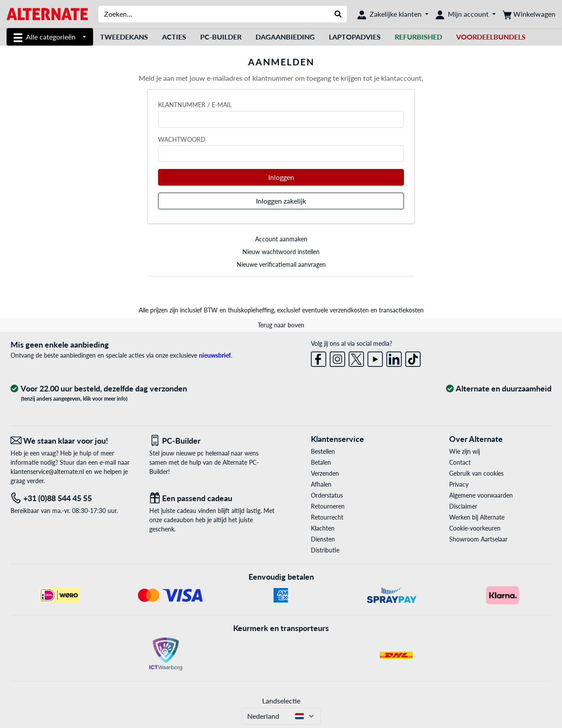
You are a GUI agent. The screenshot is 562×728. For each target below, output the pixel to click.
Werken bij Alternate (477, 517)
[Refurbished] (418, 37)
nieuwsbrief (215, 355)
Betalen (321, 462)
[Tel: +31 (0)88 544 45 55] (73, 498)
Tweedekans (124, 37)
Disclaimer (463, 506)
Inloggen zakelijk (281, 201)
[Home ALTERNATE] (47, 13)
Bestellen (323, 451)
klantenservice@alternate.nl (47, 472)
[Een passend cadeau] (212, 498)
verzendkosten (349, 310)
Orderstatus (327, 495)
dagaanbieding (285, 37)
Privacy (459, 484)
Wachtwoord (182, 139)
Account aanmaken (281, 239)
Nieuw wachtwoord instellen (281, 252)
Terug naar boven (281, 325)
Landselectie (281, 701)
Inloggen (281, 177)
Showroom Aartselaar (478, 539)
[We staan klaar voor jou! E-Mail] (73, 441)
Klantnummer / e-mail (195, 105)
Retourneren (328, 506)
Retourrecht (327, 517)
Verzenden (325, 473)
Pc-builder (221, 37)
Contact (460, 462)
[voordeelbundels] (491, 37)
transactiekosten (401, 310)
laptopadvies (355, 37)
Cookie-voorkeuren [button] (475, 528)
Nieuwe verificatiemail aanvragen (281, 264)
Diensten (323, 539)
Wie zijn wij (465, 451)
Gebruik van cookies (476, 473)
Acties (174, 37)
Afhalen (321, 484)
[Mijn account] (466, 14)
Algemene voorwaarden (481, 495)
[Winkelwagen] (529, 14)
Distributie (325, 550)
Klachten (323, 528)
